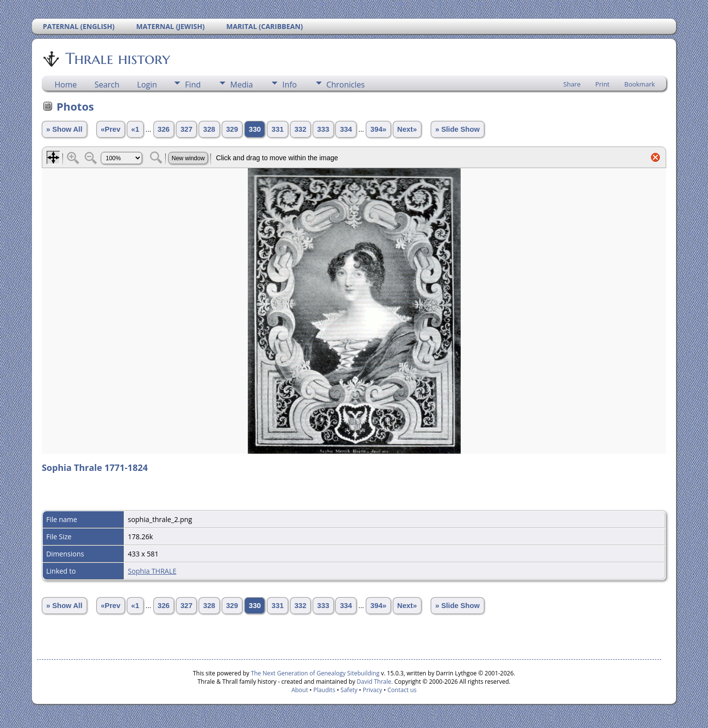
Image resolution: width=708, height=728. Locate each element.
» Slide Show (457, 129)
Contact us (402, 690)
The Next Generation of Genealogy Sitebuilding (315, 673)
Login (147, 85)
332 (300, 129)
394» (378, 129)
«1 (135, 129)
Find (193, 85)
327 (186, 129)
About (300, 690)
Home (66, 85)
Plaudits (324, 690)
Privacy (373, 690)
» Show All (64, 129)
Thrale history (117, 58)
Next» (407, 129)
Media (241, 85)
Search (107, 85)
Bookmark (640, 84)
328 (209, 129)
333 (323, 129)
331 (277, 129)
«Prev (111, 129)
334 (346, 129)
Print (603, 84)
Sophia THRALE (152, 571)
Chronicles (346, 85)
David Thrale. (374, 682)
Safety (349, 690)
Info (289, 85)
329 (232, 129)
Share (572, 84)
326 (164, 129)
